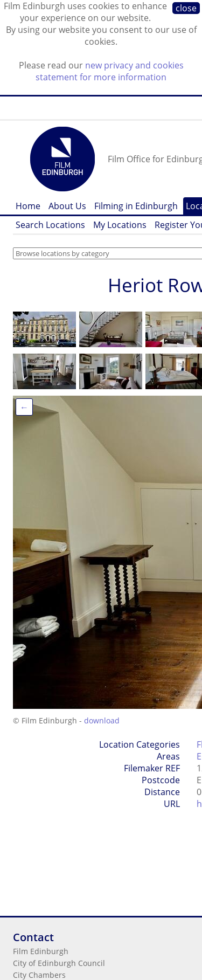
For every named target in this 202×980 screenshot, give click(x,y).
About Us (67, 206)
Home (28, 206)
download (102, 720)
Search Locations (50, 225)
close (186, 8)
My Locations (120, 225)
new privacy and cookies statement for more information (110, 71)
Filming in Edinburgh (136, 206)
